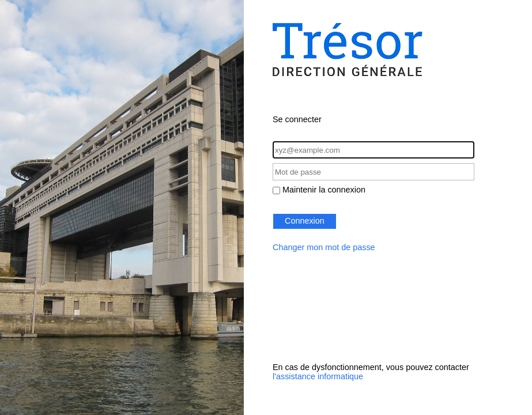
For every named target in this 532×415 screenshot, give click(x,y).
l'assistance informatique (318, 376)
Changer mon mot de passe (324, 247)
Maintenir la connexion (324, 190)
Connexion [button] (305, 221)
